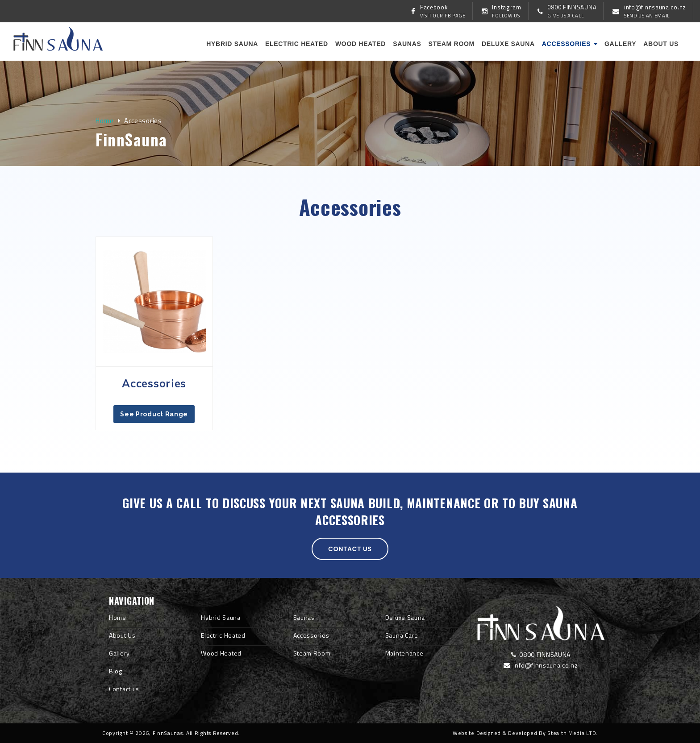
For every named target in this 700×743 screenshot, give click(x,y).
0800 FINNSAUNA (541, 654)
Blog (116, 671)
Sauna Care (402, 635)
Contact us (350, 549)
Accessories (570, 44)
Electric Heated (297, 44)
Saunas (407, 44)
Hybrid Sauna (232, 44)
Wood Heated (360, 44)
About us (661, 44)
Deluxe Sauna (508, 44)
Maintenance (404, 653)
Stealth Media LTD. (573, 733)
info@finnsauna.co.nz (541, 665)
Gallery (620, 44)
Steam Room (451, 44)
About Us (122, 635)
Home (105, 121)
